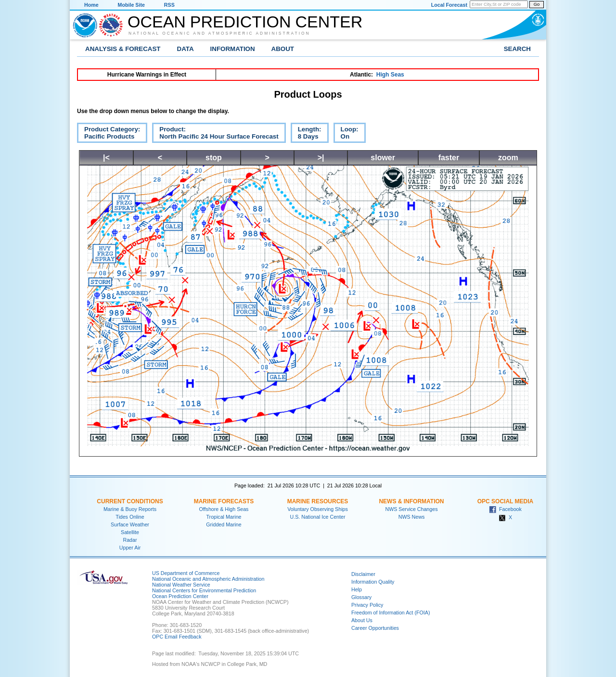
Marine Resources (318, 501)
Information (233, 49)
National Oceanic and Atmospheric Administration (219, 33)
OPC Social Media (505, 501)
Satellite (130, 532)
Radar (130, 540)
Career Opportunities (375, 628)
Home (91, 5)
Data (186, 49)
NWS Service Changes (412, 509)
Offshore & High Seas (224, 509)
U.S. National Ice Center (318, 517)
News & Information (411, 501)
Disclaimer (363, 574)
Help (357, 589)
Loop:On (346, 134)
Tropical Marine (224, 517)
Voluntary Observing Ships (318, 509)
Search (517, 49)
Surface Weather (130, 524)
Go (537, 4)
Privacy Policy (367, 605)
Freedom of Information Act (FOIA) (391, 613)
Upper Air (130, 548)
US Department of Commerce (186, 573)
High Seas (390, 75)
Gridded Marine (224, 524)
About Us (362, 620)
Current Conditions (130, 501)
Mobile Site (131, 5)
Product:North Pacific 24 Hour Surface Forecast (215, 134)
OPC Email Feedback (177, 637)
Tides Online (130, 517)
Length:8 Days (306, 134)
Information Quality (373, 582)
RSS (169, 5)
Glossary (361, 597)
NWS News (411, 517)
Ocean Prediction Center (245, 22)
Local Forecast (449, 5)
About (283, 49)
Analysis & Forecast (123, 49)
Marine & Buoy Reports (130, 509)
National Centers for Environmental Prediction (204, 590)
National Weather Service (181, 585)
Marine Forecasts (224, 501)
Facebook (505, 509)
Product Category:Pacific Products (109, 134)
